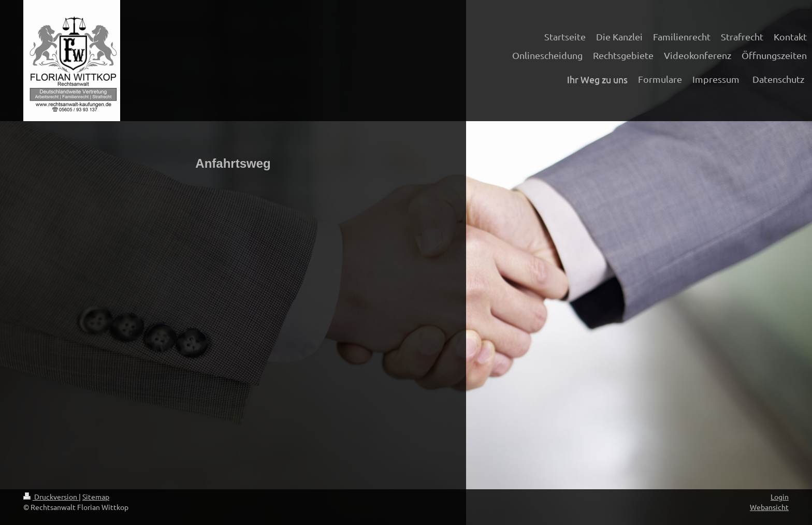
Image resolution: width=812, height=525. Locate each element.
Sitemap (96, 497)
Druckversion (51, 497)
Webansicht (769, 507)
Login (780, 497)
